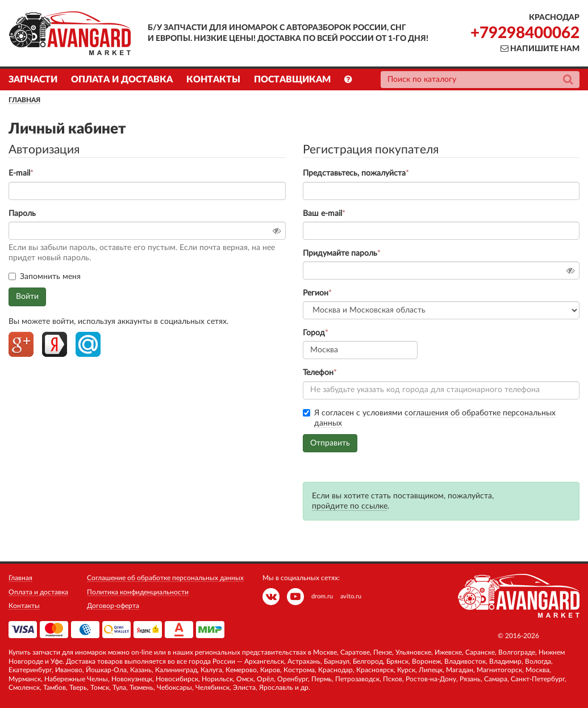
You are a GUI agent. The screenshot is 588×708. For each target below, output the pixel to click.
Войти (27, 297)
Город (314, 333)
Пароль (22, 214)
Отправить (330, 443)
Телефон (318, 373)
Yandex (55, 344)
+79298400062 (525, 33)
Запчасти (33, 80)
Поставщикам (292, 80)
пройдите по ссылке (350, 506)
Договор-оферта (113, 606)
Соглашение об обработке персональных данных (165, 578)
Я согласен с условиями (429, 418)
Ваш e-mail (322, 214)
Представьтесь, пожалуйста (354, 173)
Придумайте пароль (340, 253)
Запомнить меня (45, 277)
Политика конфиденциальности (138, 592)
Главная (24, 100)
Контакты (213, 80)
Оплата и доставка (122, 80)
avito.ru (351, 596)
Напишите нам (540, 49)
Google (21, 344)
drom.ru (322, 596)
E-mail (19, 173)
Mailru (88, 344)
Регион (316, 293)
